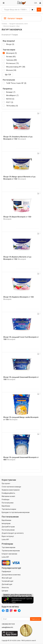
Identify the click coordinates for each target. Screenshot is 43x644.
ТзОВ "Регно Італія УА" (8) (16, 83)
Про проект (6, 483)
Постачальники (8, 503)
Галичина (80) (12, 60)
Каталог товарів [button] (13, 18)
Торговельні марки (9, 509)
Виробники (6, 506)
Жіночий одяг (7, 578)
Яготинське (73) (12, 63)
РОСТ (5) (10, 102)
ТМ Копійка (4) (12, 106)
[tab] (21, 18)
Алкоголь (5, 588)
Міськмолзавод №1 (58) (16, 67)
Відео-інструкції (8, 536)
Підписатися (36, 619)
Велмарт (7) (11, 92)
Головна (4, 24)
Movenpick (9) (11, 53)
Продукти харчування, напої (18, 24)
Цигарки (5, 591)
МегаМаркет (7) (12, 95)
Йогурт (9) (10, 44)
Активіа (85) (11, 57)
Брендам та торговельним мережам (16, 512)
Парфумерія (6, 571)
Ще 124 (8, 75)
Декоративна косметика (11, 575)
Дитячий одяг (7, 584)
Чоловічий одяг (8, 581)
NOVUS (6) (10, 99)
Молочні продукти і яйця (11, 26)
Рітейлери (6, 500)
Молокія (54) (11, 70)
